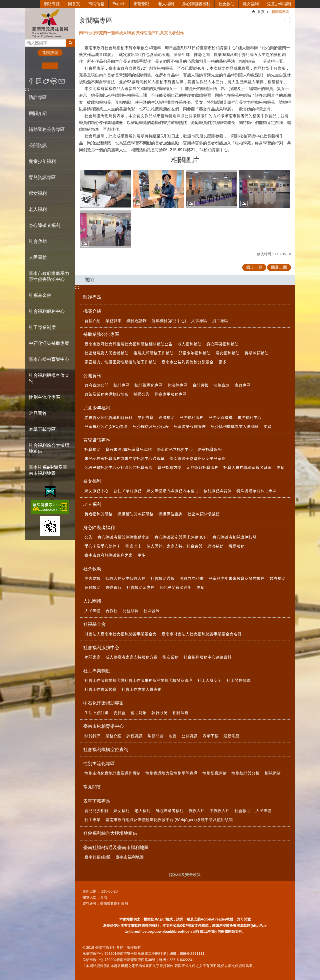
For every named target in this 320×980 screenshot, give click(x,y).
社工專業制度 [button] (42, 327)
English (119, 4)
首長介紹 (92, 321)
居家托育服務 (210, 450)
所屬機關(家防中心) (169, 321)
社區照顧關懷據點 (203, 514)
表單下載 (210, 736)
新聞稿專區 (280, 12)
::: (27, 10)
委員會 (119, 713)
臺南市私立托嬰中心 (175, 450)
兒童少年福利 (279, 4)
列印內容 (288, 20)
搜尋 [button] (70, 43)
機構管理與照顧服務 (135, 514)
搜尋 (29, 42)
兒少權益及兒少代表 (151, 427)
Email (62, 81)
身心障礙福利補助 (222, 344)
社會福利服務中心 (101, 648)
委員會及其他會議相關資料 (108, 418)
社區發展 (151, 611)
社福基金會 (94, 624)
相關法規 (180, 713)
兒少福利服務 (191, 418)
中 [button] (50, 66)
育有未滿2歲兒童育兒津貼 (129, 450)
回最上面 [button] (279, 267)
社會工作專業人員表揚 (141, 689)
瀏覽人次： (91, 897)
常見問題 (155, 736)
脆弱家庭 (92, 657)
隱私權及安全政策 (185, 875)
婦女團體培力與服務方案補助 (172, 491)
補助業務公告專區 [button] (47, 129)
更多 (222, 362)
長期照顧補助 (256, 353)
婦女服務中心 (96, 491)
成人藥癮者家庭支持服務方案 (131, 657)
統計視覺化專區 (148, 385)
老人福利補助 (189, 344)
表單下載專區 (97, 801)
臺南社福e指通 (98, 857)
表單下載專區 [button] (42, 429)
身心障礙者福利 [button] (44, 225)
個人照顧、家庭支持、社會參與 (174, 546)
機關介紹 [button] (38, 113)
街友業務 (170, 657)
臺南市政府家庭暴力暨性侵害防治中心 (49, 276)
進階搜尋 (50, 53)
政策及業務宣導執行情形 (106, 394)
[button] (105, 189)
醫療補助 (277, 578)
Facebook (31, 81)
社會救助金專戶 (140, 587)
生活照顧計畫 (96, 713)
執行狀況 (159, 713)
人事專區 (199, 321)
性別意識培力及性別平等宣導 (171, 773)
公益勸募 (130, 611)
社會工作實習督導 (100, 689)
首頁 (261, 12)
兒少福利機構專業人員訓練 (235, 427)
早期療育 (145, 418)
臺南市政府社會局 (50, 23)
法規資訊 (221, 385)
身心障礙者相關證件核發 (234, 537)
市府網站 (142, 4)
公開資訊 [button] (38, 145)
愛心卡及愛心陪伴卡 (102, 546)
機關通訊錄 (136, 321)
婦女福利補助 (227, 353)
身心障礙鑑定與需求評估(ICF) (181, 537)
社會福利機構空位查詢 (49, 378)
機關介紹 (92, 311)
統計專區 (121, 385)
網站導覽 (52, 4)
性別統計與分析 (245, 773)
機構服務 (236, 546)
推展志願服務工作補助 (153, 353)
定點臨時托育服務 (202, 468)
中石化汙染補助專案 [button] (49, 343)
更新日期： (91, 891)
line (54, 81)
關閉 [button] (89, 280)
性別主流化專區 (99, 764)
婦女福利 (251, 4)
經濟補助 (166, 418)
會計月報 (200, 385)
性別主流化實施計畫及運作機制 (112, 773)
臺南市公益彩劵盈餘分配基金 (187, 362)
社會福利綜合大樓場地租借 (49, 448)
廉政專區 (242, 385)
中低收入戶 (219, 811)
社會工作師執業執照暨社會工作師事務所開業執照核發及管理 (138, 680)
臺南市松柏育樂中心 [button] (49, 359)
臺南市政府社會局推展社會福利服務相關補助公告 (128, 344)
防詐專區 (38, 97)
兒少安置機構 (220, 418)
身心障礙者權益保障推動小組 (123, 537)
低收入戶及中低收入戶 (125, 578)
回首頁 (74, 4)
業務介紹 (113, 736)
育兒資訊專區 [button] (42, 177)
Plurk (39, 81)
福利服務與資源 (217, 491)
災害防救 (92, 578)
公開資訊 (92, 376)
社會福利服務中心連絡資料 (207, 657)
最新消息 (231, 736)
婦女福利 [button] (38, 193)
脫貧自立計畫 (191, 578)
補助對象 (138, 713)
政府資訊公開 (96, 385)
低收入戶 (196, 811)
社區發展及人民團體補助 (106, 353)
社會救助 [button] (38, 241)
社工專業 (92, 820)
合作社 (111, 611)
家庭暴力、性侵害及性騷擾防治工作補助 (120, 362)
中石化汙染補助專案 (103, 703)
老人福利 (166, 4)
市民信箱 (96, 4)
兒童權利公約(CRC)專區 (106, 427)
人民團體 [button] (38, 257)
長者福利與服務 (98, 514)
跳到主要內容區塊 (3, 3)
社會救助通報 (162, 578)
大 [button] (65, 66)
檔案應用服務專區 (170, 394)
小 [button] (35, 66)
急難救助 (92, 587)
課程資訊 (134, 736)
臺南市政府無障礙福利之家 (108, 555)
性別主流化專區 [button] (44, 397)
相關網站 (272, 773)
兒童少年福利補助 (194, 353)
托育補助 (92, 450)
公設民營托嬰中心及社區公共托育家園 (118, 468)
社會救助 (226, 4)
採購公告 (141, 394)
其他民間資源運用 (175, 587)
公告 (88, 537)
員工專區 (220, 321)
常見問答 (38, 413)
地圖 (172, 736)
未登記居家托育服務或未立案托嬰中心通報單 (124, 459)
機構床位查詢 (170, 514)
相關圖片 (185, 160)
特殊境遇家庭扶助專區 (256, 491)
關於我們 (92, 736)
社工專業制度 (97, 671)
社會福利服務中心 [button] (47, 311)
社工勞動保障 (238, 680)
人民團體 (92, 601)
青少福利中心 (249, 418)
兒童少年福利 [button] (42, 161)
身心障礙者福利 (196, 4)
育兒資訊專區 (97, 440)
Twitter (46, 81)
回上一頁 (254, 267)
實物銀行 (113, 587)
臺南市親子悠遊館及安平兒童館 (197, 459)
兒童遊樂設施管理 (190, 427)
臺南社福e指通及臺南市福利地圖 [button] (48, 470)
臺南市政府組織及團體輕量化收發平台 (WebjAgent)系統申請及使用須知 (169, 820)
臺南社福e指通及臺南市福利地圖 (116, 848)
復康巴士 (133, 546)
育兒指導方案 (169, 468)
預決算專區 (177, 385)
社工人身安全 (209, 680)
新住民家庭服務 (127, 491)
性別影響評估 (214, 773)
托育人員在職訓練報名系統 (247, 468)
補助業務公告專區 (101, 334)
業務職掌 (113, 321)
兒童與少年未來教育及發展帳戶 (236, 578)
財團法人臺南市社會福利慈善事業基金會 (120, 634)
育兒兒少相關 (96, 811)
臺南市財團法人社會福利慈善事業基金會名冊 (201, 634)
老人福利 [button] (38, 209)
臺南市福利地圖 (130, 857)
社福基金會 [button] (40, 295)
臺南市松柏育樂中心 (103, 726)
